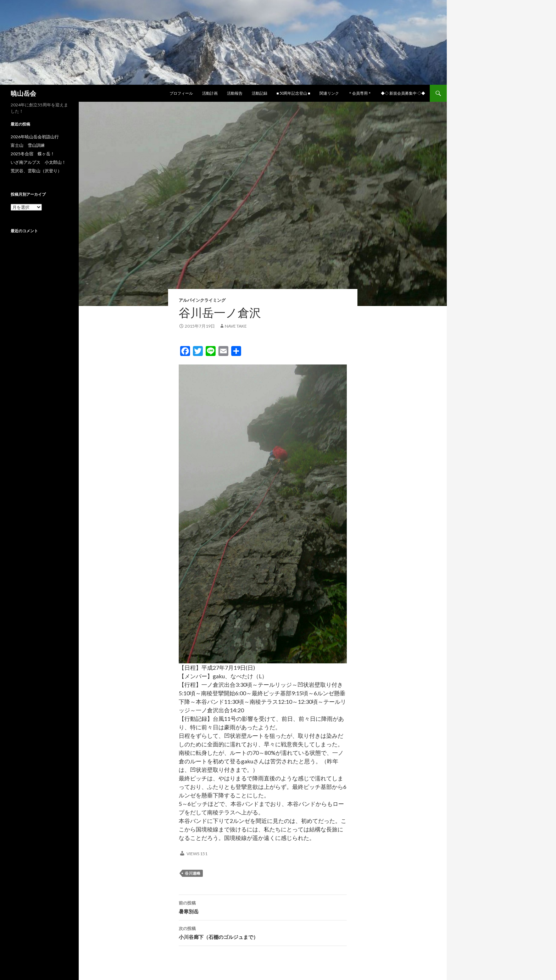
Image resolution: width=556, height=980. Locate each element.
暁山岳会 (23, 93)
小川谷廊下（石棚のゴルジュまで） (263, 932)
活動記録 (260, 93)
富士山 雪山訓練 (28, 145)
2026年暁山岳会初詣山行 (35, 137)
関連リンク (329, 93)
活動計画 (210, 93)
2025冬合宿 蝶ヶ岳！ (33, 154)
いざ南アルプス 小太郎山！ (38, 162)
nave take (236, 326)
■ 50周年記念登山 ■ (293, 93)
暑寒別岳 (263, 907)
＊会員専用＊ (360, 93)
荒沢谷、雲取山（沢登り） (36, 171)
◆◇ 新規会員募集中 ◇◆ (403, 93)
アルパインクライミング (202, 300)
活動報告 (235, 93)
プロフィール (181, 93)
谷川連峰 (193, 873)
